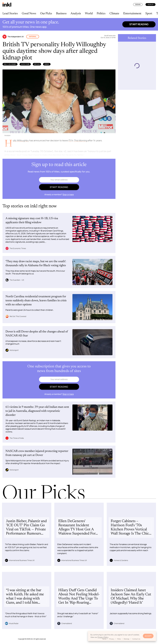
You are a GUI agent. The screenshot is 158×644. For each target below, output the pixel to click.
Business (61, 14)
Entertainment (132, 14)
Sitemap (126, 639)
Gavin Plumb (25, 64)
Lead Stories (10, 14)
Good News (29, 14)
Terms (104, 639)
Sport (149, 14)
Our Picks (46, 14)
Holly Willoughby (10, 64)
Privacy (112, 639)
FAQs (119, 639)
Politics (101, 14)
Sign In (138, 4)
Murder (47, 64)
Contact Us (136, 639)
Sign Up (150, 4)
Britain (37, 64)
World (89, 14)
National (33, 37)
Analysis (76, 14)
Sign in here (68, 194)
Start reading (139, 24)
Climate (114, 14)
